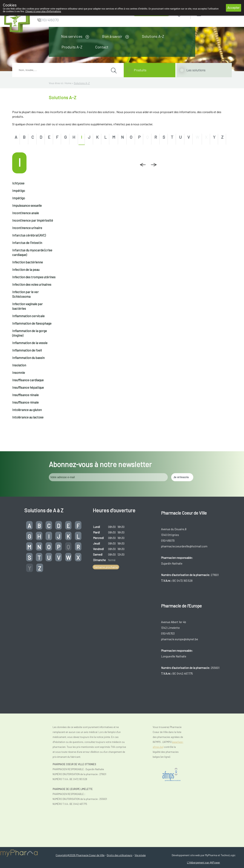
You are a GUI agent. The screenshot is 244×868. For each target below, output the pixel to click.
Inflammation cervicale (28, 316)
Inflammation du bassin (28, 358)
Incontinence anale (26, 213)
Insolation (19, 365)
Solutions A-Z (153, 36)
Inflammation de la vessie (30, 343)
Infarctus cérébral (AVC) (29, 235)
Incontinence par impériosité (33, 220)
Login (209, 14)
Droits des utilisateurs (120, 855)
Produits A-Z (72, 47)
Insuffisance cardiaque (28, 380)
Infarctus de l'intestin (27, 243)
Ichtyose (18, 183)
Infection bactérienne (28, 262)
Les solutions (196, 70)
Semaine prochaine (106, 567)
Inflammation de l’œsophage (32, 323)
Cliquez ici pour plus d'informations (43, 11)
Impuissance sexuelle (27, 205)
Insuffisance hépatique (28, 387)
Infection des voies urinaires (32, 284)
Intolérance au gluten (27, 410)
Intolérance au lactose (28, 417)
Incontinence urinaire (27, 228)
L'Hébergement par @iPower (203, 862)
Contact (102, 47)
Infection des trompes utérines (34, 277)
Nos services (72, 36)
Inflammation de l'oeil (27, 350)
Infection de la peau (26, 269)
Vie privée (140, 855)
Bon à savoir (112, 36)
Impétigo (19, 191)
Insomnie (19, 372)
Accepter (234, 8)
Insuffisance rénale (25, 395)
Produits (140, 70)
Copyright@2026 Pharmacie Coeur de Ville (80, 855)
